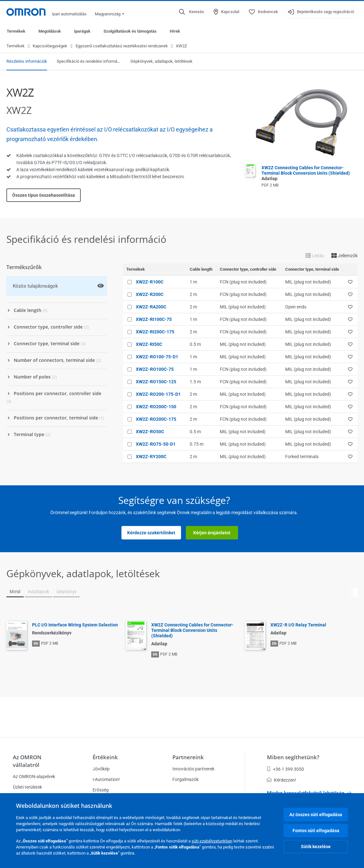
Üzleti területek (27, 787)
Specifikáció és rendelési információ (89, 62)
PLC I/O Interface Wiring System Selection (75, 625)
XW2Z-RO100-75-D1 (157, 357)
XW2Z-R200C (150, 295)
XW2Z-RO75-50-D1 (156, 444)
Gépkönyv (67, 592)
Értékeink (105, 757)
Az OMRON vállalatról (27, 761)
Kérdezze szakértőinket (151, 533)
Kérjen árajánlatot (212, 533)
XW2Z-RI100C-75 (154, 320)
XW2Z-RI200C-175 (155, 332)
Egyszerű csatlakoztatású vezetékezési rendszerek (122, 46)
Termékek (16, 31)
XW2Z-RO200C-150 (156, 407)
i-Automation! (106, 779)
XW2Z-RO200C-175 (156, 419)
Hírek (175, 31)
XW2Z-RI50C (149, 345)
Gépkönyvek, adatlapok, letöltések (161, 62)
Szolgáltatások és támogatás (130, 31)
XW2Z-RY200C (151, 457)
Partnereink (188, 757)
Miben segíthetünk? (293, 757)
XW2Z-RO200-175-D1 (158, 394)
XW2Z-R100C (150, 282)
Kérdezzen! (281, 780)
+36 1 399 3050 (285, 769)
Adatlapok (38, 592)
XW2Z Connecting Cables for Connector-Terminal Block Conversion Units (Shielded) (306, 173)
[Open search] (192, 12)
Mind (15, 592)
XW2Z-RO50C (150, 432)
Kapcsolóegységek (50, 46)
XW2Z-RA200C (151, 307)
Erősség (101, 790)
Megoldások (50, 31)
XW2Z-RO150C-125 (156, 382)
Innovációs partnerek (193, 769)
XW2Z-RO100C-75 (155, 370)
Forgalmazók (186, 779)
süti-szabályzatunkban (212, 841)
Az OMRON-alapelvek (34, 776)
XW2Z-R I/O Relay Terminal (298, 625)
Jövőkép (101, 769)
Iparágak (82, 31)
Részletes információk (27, 62)
